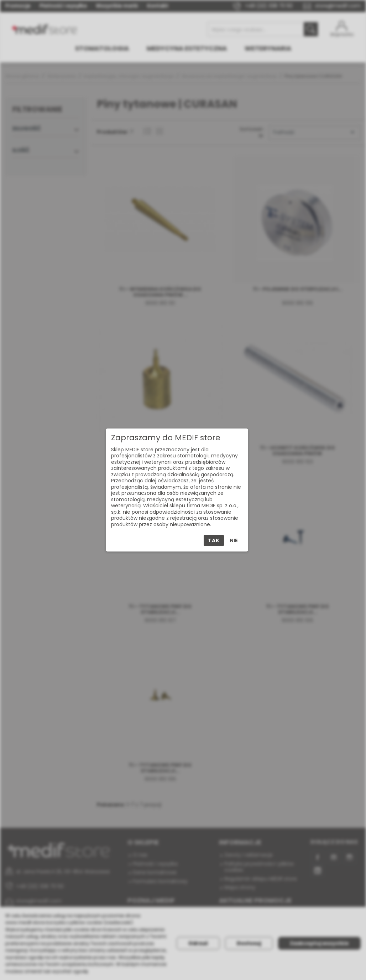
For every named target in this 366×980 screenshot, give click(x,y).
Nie (234, 540)
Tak (214, 540)
